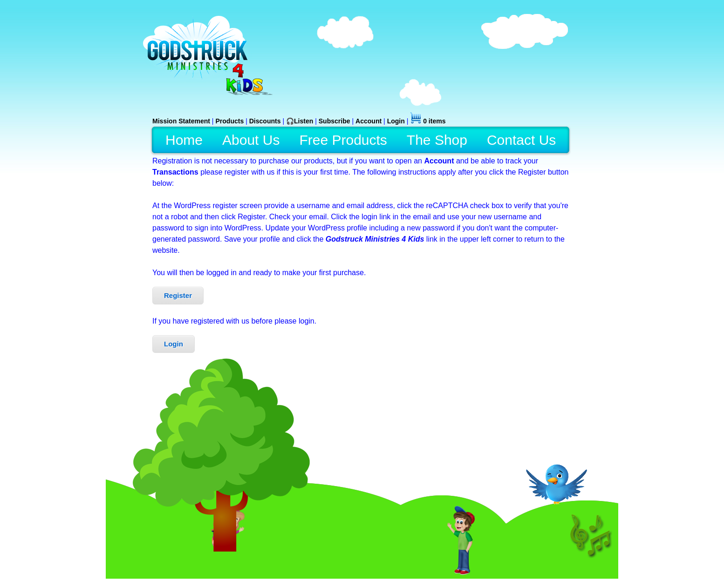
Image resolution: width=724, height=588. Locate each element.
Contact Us (521, 140)
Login (174, 344)
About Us (251, 140)
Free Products (343, 140)
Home (184, 140)
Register (178, 295)
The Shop (437, 140)
